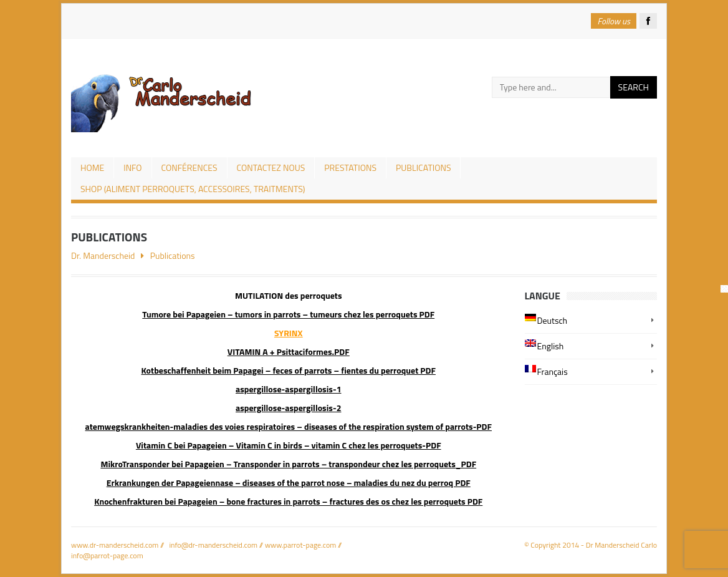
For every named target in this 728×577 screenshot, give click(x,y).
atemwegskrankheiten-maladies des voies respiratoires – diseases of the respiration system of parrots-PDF (289, 426)
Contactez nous (271, 167)
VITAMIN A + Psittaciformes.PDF (289, 352)
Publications (424, 167)
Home (92, 167)
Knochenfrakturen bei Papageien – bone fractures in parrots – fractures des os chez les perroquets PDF (288, 501)
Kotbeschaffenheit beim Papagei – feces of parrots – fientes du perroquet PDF (289, 370)
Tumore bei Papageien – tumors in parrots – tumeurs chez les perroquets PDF (288, 314)
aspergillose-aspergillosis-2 (288, 408)
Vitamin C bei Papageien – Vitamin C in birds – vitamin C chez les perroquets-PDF (289, 445)
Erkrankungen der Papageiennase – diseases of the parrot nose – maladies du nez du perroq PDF (289, 482)
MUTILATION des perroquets (289, 295)
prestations (350, 167)
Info (132, 167)
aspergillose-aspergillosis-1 (288, 389)
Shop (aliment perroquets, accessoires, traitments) (193, 189)
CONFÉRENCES (189, 167)
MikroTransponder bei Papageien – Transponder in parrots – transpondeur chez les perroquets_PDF (288, 464)
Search (634, 87)
